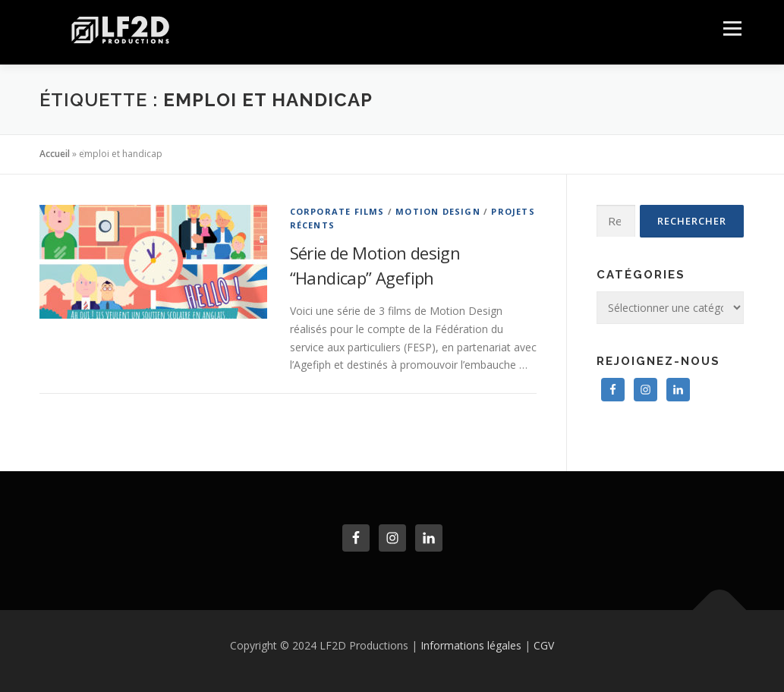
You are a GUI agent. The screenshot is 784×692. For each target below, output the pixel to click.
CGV (544, 645)
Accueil (55, 154)
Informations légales (471, 645)
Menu (732, 28)
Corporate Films (337, 211)
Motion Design (438, 211)
